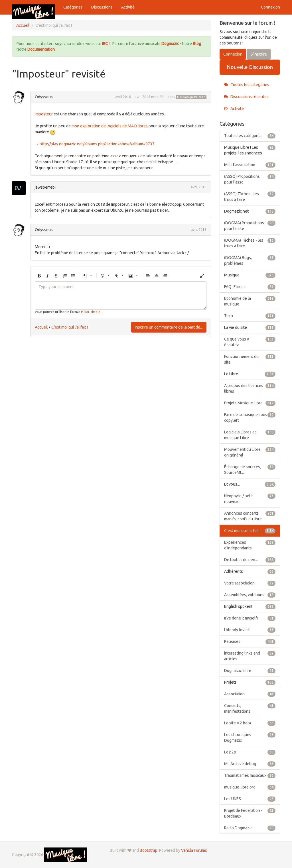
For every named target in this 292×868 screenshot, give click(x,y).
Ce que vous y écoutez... (250, 342)
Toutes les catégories (247, 85)
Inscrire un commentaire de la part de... (169, 327)
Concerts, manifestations (250, 708)
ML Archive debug (250, 764)
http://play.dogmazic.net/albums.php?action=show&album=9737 (97, 144)
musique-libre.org (250, 787)
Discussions (102, 7)
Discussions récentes (246, 97)
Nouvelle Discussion (250, 67)
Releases (250, 641)
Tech (250, 316)
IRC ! (106, 44)
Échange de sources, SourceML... (250, 469)
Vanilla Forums (194, 850)
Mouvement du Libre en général (250, 452)
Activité (128, 7)
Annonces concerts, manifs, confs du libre (250, 516)
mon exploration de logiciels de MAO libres (110, 126)
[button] (39, 276)
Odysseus (44, 97)
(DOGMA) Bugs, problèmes (250, 260)
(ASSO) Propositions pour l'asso (250, 179)
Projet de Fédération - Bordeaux (250, 813)
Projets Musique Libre (250, 403)
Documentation (41, 49)
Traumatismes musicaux (250, 775)
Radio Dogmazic (250, 828)
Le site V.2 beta (250, 723)
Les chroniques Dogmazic (250, 737)
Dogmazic (171, 44)
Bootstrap (149, 850)
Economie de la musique (250, 301)
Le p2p (250, 752)
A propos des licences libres (250, 388)
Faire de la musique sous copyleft (250, 417)
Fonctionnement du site (250, 359)
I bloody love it (250, 630)
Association (250, 694)
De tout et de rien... (250, 560)
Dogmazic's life (250, 671)
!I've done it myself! (250, 618)
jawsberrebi (45, 187)
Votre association (250, 583)
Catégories (73, 7)
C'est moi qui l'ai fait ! (191, 97)
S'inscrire (259, 54)
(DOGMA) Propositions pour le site (250, 225)
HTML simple (91, 312)
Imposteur (44, 114)
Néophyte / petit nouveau (250, 498)
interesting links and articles (250, 656)
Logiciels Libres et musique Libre (250, 435)
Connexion (270, 7)
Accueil (41, 327)
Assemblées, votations (250, 595)
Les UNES (250, 799)
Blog (197, 44)
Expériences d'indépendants (250, 545)
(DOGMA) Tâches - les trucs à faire (250, 243)
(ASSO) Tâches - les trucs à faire (250, 196)
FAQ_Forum (250, 287)
